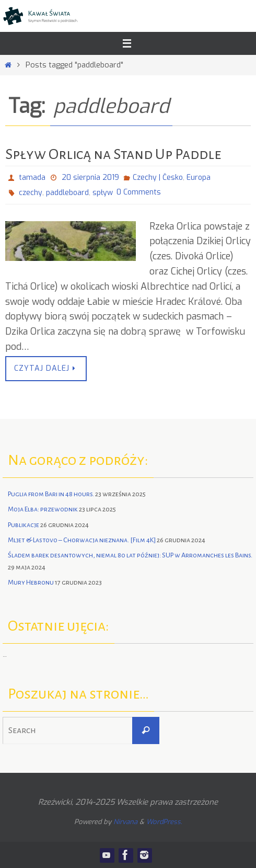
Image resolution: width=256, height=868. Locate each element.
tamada (32, 178)
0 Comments (139, 192)
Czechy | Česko (158, 178)
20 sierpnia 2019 (90, 178)
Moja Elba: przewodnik (43, 509)
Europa (199, 178)
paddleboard (67, 193)
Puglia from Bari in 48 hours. (51, 494)
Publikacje (24, 525)
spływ (103, 193)
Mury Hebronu (31, 583)
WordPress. (164, 822)
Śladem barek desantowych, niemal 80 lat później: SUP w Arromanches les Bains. (130, 555)
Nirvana (125, 822)
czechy (31, 193)
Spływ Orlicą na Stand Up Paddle (113, 154)
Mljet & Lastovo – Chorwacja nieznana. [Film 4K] (82, 540)
